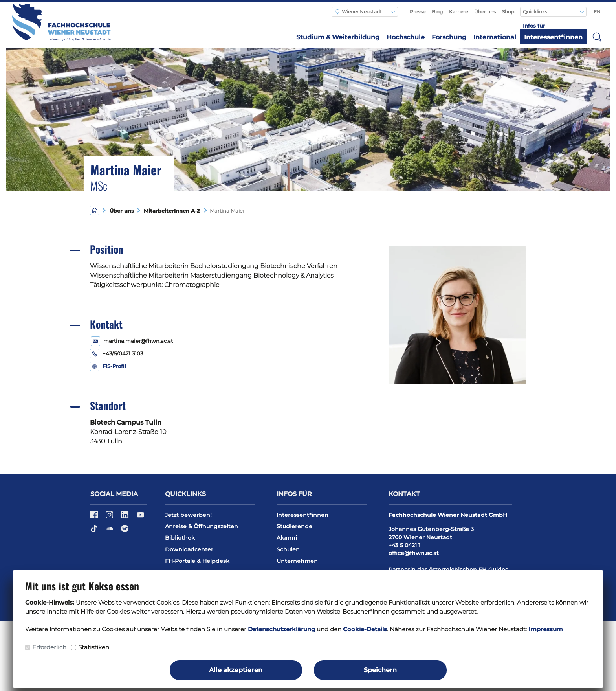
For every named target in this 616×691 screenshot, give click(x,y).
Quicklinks (536, 12)
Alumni (287, 538)
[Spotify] (125, 531)
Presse (418, 12)
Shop (508, 12)
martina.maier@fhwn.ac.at (138, 341)
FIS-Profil (114, 366)
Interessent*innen (553, 37)
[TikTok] (95, 531)
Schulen (288, 549)
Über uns (485, 12)
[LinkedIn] (126, 517)
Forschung (449, 37)
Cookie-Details (365, 629)
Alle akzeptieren (236, 670)
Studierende (294, 526)
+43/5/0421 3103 (123, 354)
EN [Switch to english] (597, 12)
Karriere (458, 12)
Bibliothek (180, 538)
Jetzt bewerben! (188, 515)
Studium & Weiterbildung (338, 37)
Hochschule (406, 37)
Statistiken (94, 647)
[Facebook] (95, 517)
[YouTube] (140, 517)
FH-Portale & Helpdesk (197, 561)
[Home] (95, 210)
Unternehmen (297, 561)
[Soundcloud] (110, 531)
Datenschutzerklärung (281, 629)
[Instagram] (110, 517)
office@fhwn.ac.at (414, 553)
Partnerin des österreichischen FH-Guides (448, 570)
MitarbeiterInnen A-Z (170, 211)
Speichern (380, 670)
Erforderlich (49, 647)
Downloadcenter (189, 549)
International (495, 37)
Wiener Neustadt (359, 12)
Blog (437, 12)
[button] (597, 37)
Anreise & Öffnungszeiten (202, 526)
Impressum (546, 629)
